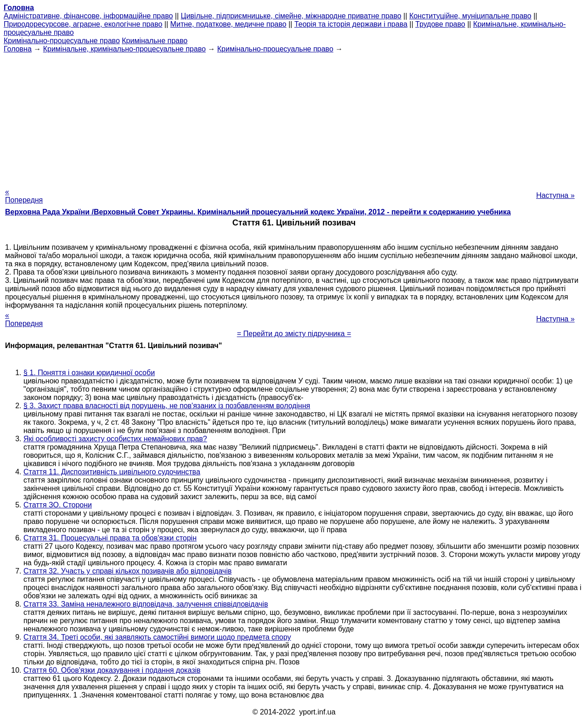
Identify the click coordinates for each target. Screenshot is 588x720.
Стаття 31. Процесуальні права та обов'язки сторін (110, 538)
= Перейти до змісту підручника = (294, 334)
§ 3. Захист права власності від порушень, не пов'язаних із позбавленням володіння (167, 406)
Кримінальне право (155, 41)
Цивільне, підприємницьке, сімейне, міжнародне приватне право (291, 16)
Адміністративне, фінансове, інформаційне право (88, 16)
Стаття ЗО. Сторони (58, 505)
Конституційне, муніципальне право (470, 16)
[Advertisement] (294, 118)
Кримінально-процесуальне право (62, 41)
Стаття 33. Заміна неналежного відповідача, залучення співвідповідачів (146, 604)
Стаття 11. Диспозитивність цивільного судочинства (112, 472)
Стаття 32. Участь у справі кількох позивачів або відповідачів (127, 571)
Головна (18, 49)
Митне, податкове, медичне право (229, 24)
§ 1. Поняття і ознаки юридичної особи (89, 373)
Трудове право (440, 24)
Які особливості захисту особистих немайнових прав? (115, 439)
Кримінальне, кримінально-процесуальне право (124, 49)
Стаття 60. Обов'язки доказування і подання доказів (112, 670)
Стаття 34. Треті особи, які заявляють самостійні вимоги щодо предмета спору (157, 637)
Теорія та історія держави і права (351, 24)
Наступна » (555, 195)
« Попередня (24, 196)
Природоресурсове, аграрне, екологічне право (83, 24)
